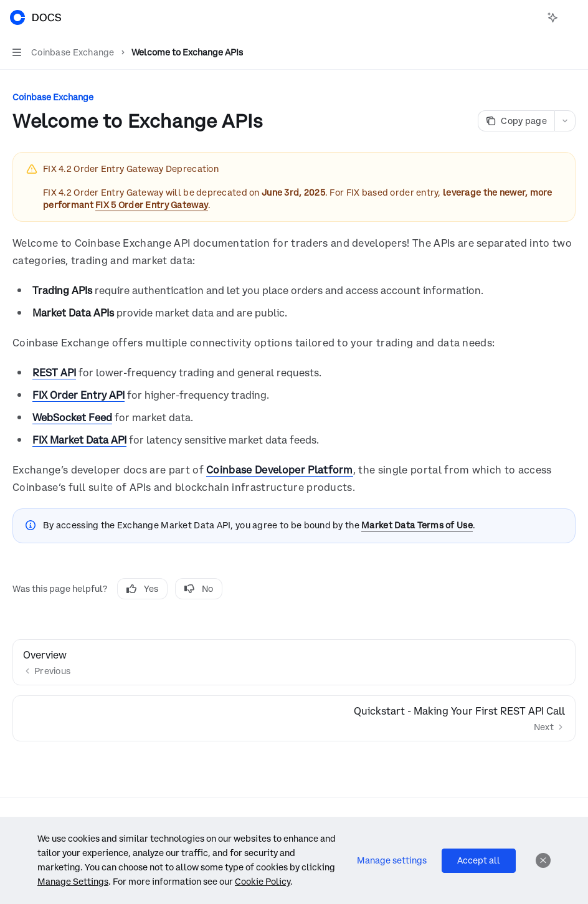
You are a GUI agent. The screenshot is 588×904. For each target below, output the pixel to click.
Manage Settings (73, 882)
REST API (54, 373)
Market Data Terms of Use (417, 525)
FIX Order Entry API (78, 395)
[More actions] (572, 17)
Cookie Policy (263, 882)
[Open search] (529, 17)
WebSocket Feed (72, 417)
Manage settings (392, 860)
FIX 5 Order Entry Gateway (152, 205)
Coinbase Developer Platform (280, 470)
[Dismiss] (543, 860)
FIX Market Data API (79, 440)
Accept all (479, 860)
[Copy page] (516, 121)
